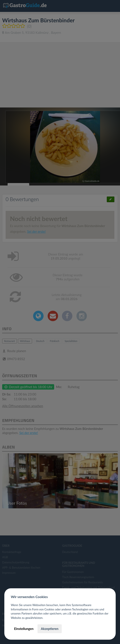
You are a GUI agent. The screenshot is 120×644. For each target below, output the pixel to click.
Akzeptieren (49, 629)
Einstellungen (24, 629)
